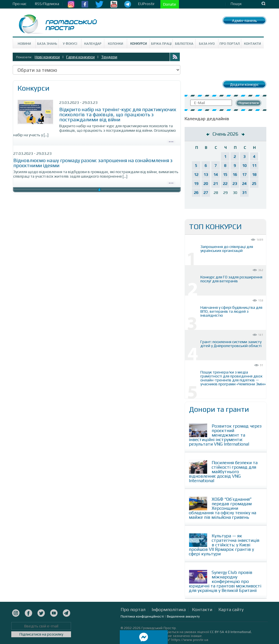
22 (225, 184)
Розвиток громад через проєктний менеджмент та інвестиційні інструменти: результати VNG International (225, 435)
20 (206, 184)
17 (244, 175)
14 (216, 175)
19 (196, 184)
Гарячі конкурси (80, 57)
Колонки (116, 44)
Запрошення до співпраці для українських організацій (227, 249)
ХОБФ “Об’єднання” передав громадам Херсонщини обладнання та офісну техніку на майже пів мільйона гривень (222, 508)
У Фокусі (70, 44)
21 (216, 184)
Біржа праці (161, 44)
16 (235, 175)
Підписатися (249, 103)
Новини (24, 44)
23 (235, 184)
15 (225, 175)
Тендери (109, 57)
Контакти (253, 44)
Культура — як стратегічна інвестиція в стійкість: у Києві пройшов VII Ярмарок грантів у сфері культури (224, 545)
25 (254, 184)
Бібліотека (184, 44)
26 (196, 193)
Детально (171, 141)
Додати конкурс (244, 84)
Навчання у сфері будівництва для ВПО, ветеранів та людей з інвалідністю (231, 311)
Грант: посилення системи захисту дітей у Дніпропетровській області (231, 344)
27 (206, 193)
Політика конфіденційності (142, 616)
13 (206, 175)
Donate (170, 4)
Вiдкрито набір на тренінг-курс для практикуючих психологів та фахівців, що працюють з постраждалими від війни (118, 114)
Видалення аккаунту (183, 616)
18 (254, 175)
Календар (93, 44)
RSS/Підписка (47, 4)
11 (254, 166)
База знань (47, 44)
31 (244, 193)
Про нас (20, 4)
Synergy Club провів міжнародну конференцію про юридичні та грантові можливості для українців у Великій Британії (225, 581)
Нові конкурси (47, 57)
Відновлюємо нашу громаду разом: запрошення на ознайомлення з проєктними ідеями (93, 163)
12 (196, 175)
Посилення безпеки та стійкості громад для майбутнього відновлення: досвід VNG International (223, 472)
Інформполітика (169, 610)
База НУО (207, 44)
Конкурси (139, 44)
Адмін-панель (244, 21)
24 (244, 184)
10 (244, 166)
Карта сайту (231, 610)
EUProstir (146, 4)
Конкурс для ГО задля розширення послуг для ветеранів (231, 279)
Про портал (230, 44)
